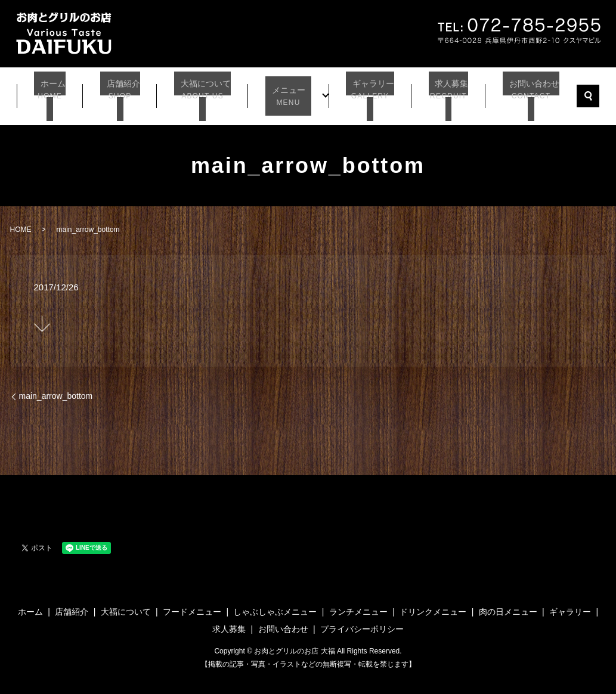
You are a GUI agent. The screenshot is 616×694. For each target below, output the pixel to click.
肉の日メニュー (508, 602)
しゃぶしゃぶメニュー (275, 602)
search (581, 92)
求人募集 (442, 93)
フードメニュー (192, 602)
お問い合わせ (524, 93)
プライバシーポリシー (362, 620)
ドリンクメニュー (433, 602)
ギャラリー (364, 93)
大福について (205, 93)
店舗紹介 (123, 93)
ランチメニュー (358, 602)
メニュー (287, 93)
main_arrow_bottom (56, 387)
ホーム (55, 93)
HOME (21, 221)
